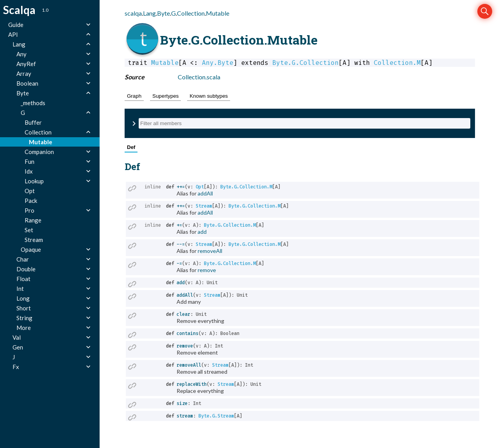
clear (183, 314)
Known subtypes (209, 96)
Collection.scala (199, 77)
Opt (200, 187)
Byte (163, 13)
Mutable (218, 13)
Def (131, 147)
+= (179, 225)
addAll (205, 193)
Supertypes (165, 96)
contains (187, 333)
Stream (204, 206)
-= (179, 263)
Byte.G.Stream (216, 416)
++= (181, 187)
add (202, 232)
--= (181, 244)
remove (207, 270)
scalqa (133, 13)
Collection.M (397, 63)
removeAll (210, 251)
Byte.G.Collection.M (246, 187)
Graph (134, 96)
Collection (191, 13)
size (182, 403)
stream (185, 416)
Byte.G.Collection (305, 63)
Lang (149, 13)
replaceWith (192, 384)
